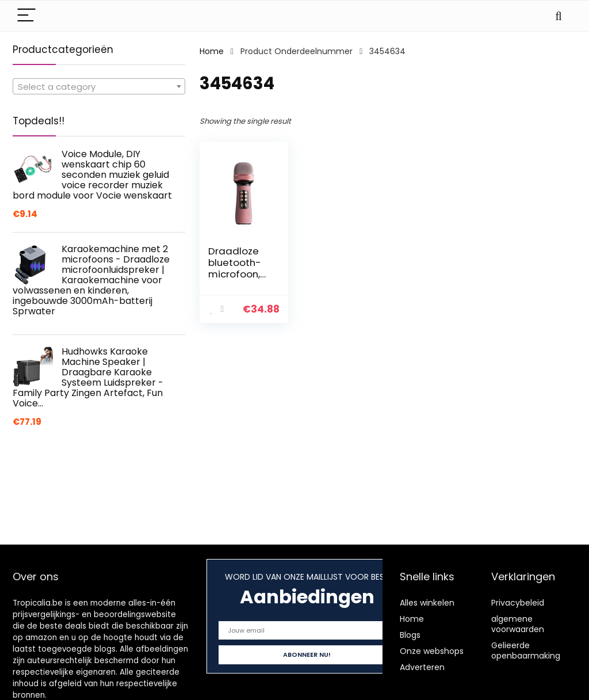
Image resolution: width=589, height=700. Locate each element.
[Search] (559, 16)
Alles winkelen (427, 603)
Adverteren (422, 667)
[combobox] (99, 86)
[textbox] (99, 87)
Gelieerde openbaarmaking (526, 650)
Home (212, 51)
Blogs (410, 635)
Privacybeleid (518, 603)
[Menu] (26, 16)
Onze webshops (432, 651)
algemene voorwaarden (518, 624)
